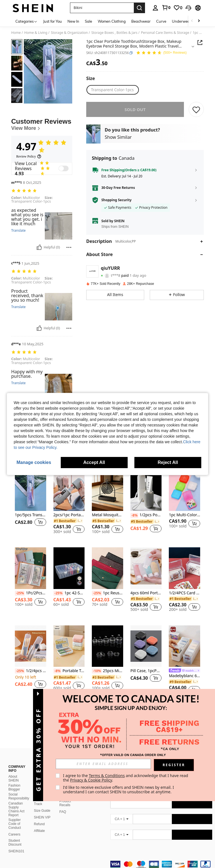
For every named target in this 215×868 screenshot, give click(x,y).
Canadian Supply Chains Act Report (16, 803)
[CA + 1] (121, 812)
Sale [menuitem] (88, 21)
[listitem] (31, 504)
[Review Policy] (29, 156)
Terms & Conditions (107, 776)
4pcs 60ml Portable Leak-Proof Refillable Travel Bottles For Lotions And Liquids (146, 593)
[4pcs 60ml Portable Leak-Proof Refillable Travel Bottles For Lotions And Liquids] (146, 568)
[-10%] (97, 671)
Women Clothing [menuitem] (112, 21)
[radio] (112, 90)
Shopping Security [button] (116, 200)
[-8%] (135, 515)
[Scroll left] (192, 21)
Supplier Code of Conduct (15, 817)
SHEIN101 (16, 844)
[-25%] (20, 593)
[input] (103, 764)
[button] (188, 8)
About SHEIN (14, 772)
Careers (14, 828)
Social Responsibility (19, 790)
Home (16, 33)
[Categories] (26, 21)
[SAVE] (196, 109)
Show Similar (118, 137)
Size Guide (42, 804)
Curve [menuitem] (161, 21)
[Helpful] (39, 247)
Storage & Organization (69, 33)
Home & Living (36, 33)
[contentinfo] (161, 861)
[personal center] (155, 8)
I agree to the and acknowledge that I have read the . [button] (126, 778)
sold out (135, 109)
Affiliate (39, 824)
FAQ (63, 805)
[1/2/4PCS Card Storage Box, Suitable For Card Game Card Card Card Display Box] (184, 568)
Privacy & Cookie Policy (91, 780)
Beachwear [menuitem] (141, 21)
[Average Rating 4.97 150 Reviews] (161, 53)
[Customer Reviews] (42, 124)
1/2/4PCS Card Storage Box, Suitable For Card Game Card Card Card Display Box (184, 593)
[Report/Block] (69, 247)
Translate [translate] (18, 231)
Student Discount (15, 836)
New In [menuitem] (73, 21)
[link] (166, 8)
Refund (39, 817)
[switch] (64, 168)
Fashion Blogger (14, 781)
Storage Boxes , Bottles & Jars (114, 33)
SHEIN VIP (42, 811)
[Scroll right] (199, 21)
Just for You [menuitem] (52, 21)
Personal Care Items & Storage (165, 33)
